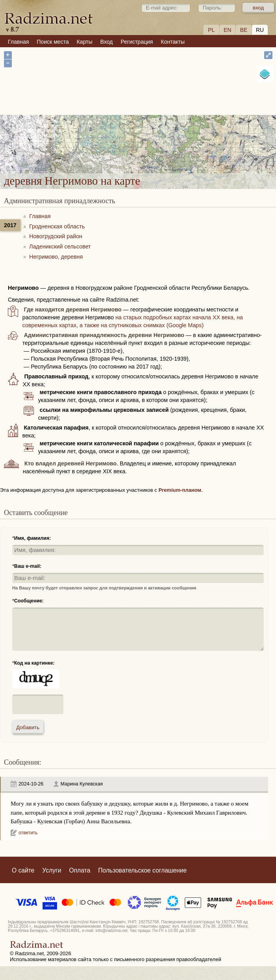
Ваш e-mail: (28, 566)
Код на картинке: (34, 663)
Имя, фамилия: (33, 538)
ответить (28, 833)
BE (244, 30)
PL (211, 30)
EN (227, 30)
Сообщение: (29, 601)
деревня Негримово (174, 120)
